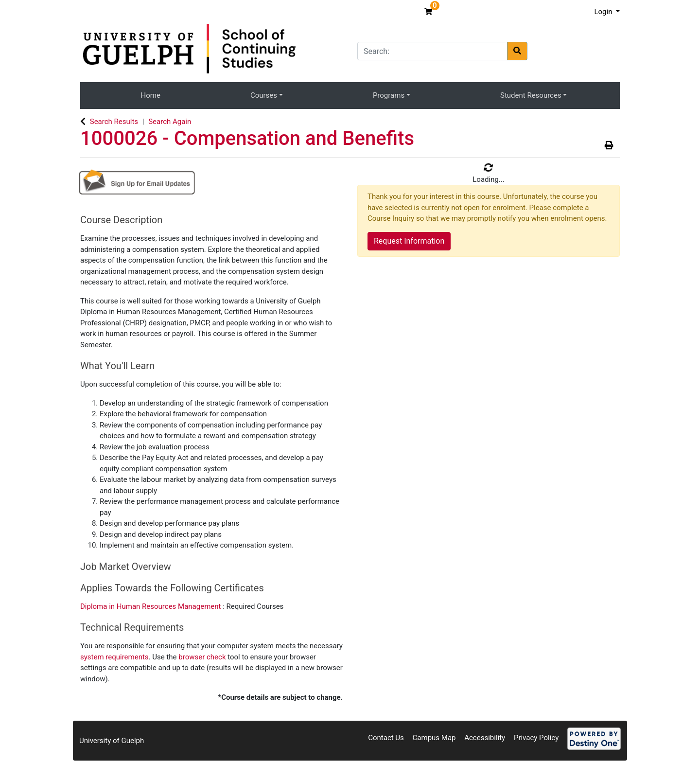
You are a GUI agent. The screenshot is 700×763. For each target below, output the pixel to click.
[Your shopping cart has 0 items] (429, 12)
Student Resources (531, 95)
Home (151, 95)
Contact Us (386, 738)
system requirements (114, 657)
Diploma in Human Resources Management (151, 606)
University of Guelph (112, 741)
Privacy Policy (536, 738)
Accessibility (485, 738)
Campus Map (434, 738)
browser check (202, 657)
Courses (264, 95)
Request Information (409, 241)
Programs (389, 95)
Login (604, 12)
